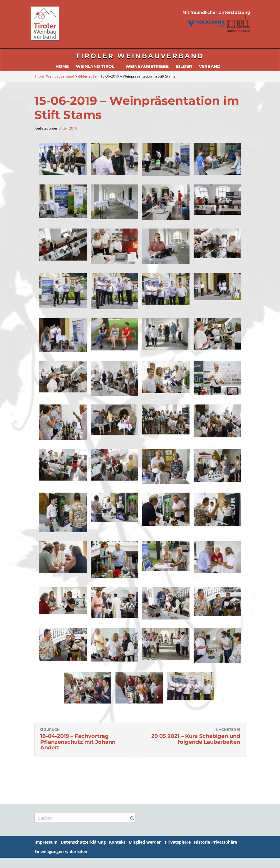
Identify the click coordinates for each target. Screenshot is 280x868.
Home (62, 66)
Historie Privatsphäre (216, 842)
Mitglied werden (145, 842)
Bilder (184, 66)
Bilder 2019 (68, 128)
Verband (212, 66)
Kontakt (117, 842)
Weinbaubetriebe (147, 66)
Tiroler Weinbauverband (140, 56)
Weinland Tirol (97, 66)
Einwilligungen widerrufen (61, 851)
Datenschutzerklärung (83, 842)
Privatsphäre (178, 842)
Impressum (46, 842)
